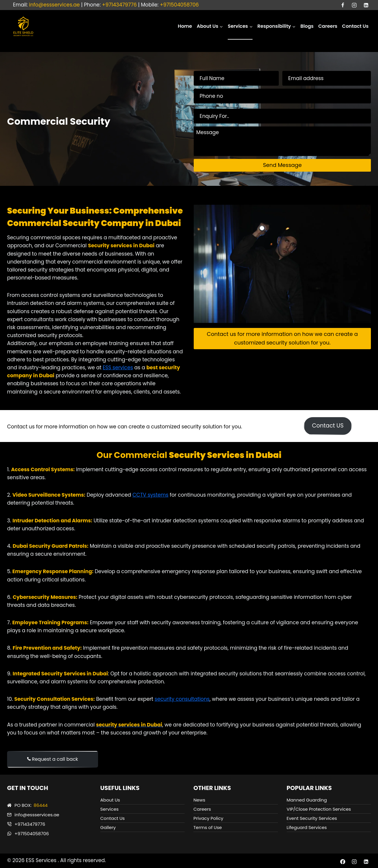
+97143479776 (119, 5)
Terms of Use (208, 827)
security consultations (182, 699)
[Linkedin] (366, 5)
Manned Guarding (307, 800)
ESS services (118, 368)
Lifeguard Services (307, 827)
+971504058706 (179, 5)
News (199, 800)
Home (185, 26)
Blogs (307, 26)
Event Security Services (312, 818)
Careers (328, 26)
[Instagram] (354, 5)
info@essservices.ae (54, 5)
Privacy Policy (208, 818)
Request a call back (53, 759)
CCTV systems (150, 495)
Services (110, 809)
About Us (110, 800)
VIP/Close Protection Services (319, 809)
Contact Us (355, 26)
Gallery (108, 827)
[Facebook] (343, 5)
